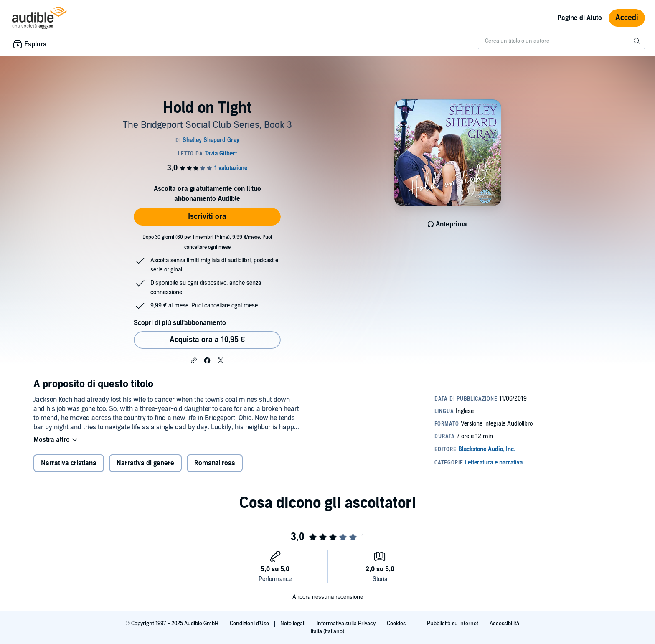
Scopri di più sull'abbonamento (180, 323)
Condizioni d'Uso (250, 624)
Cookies (397, 624)
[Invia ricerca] (637, 41)
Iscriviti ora (207, 217)
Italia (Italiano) (327, 631)
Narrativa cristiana (69, 463)
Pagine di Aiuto (580, 18)
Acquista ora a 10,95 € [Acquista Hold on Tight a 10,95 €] (207, 340)
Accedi (627, 18)
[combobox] (561, 41)
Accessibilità (505, 624)
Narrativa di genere (145, 463)
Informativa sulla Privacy (347, 624)
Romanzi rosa (215, 463)
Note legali (293, 624)
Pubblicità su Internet (453, 624)
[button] (194, 360)
